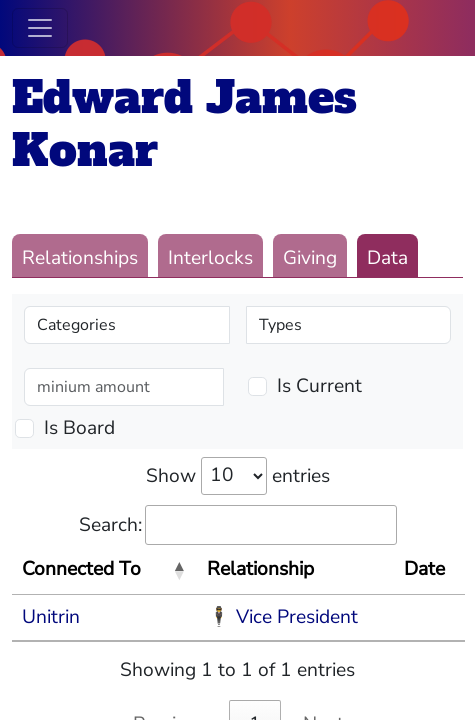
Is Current (319, 386)
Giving (310, 258)
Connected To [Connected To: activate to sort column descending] (81, 569)
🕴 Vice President (282, 617)
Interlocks (210, 258)
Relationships (80, 258)
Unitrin (51, 617)
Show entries (238, 476)
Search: (238, 525)
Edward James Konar (184, 124)
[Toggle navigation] (40, 28)
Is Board (79, 428)
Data (387, 258)
